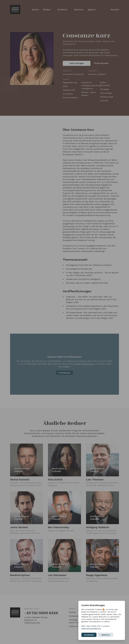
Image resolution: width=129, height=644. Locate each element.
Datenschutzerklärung (91, 628)
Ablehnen (106, 635)
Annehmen (89, 635)
